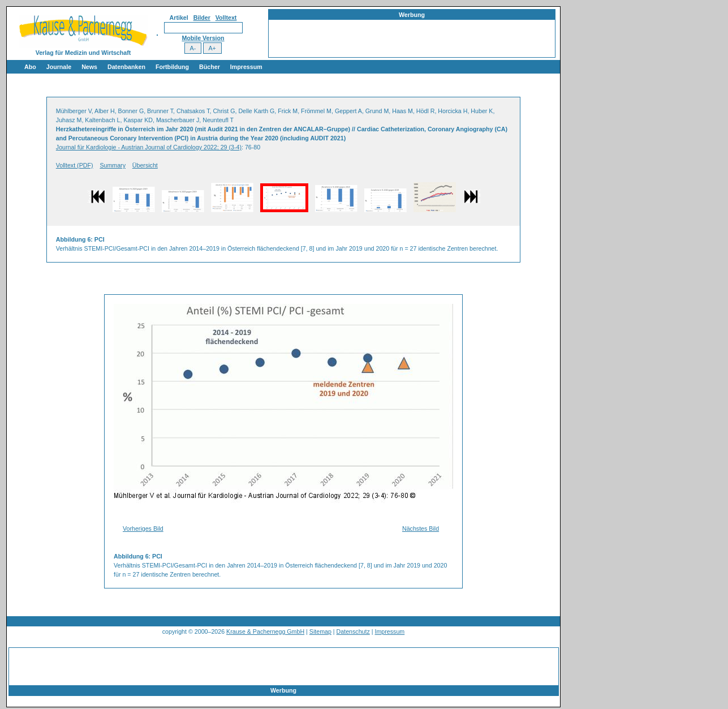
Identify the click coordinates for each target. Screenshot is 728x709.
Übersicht (145, 165)
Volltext (226, 18)
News (89, 67)
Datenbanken (126, 67)
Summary (113, 165)
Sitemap (320, 631)
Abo (30, 67)
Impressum (246, 67)
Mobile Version (203, 38)
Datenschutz (353, 631)
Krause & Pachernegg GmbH (265, 631)
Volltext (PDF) (75, 165)
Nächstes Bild (421, 528)
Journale (59, 67)
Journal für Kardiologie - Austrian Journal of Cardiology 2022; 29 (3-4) (149, 147)
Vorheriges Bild (143, 528)
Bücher (210, 67)
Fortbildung (172, 67)
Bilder (202, 18)
